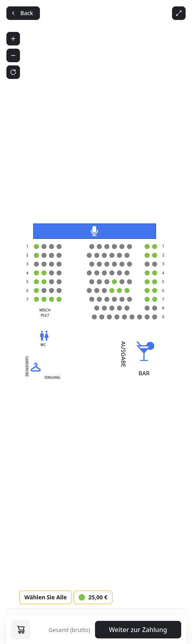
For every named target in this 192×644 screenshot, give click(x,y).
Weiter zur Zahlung (138, 630)
